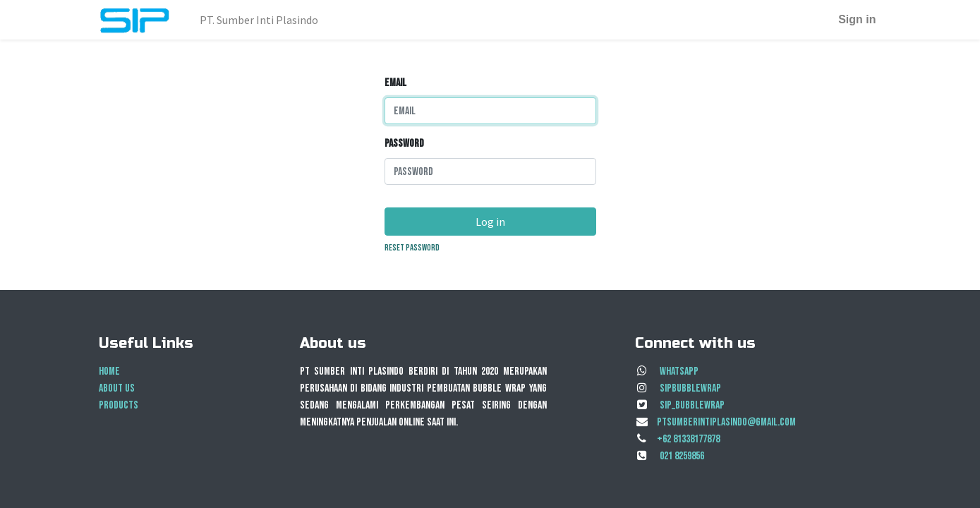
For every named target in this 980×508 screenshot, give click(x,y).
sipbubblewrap (690, 388)
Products (119, 405)
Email (395, 83)
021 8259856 (682, 456)
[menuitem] (259, 20)
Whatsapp (679, 371)
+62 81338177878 (688, 439)
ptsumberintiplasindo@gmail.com (726, 422)
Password (404, 144)
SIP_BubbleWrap (692, 405)
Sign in (857, 19)
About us (117, 388)
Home (109, 371)
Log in (490, 222)
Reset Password (412, 248)
